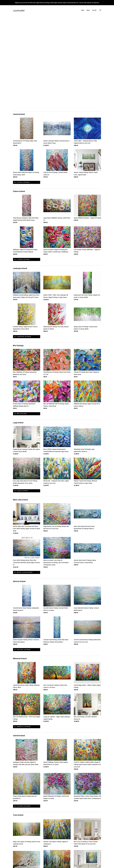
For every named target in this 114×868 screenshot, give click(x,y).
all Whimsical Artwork (22, 633)
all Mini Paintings (20, 320)
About (88, 10)
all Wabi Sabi (19, 835)
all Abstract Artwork (22, 556)
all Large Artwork (21, 397)
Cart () (94, 10)
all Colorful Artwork (22, 712)
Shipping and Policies (19, 859)
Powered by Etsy (94, 859)
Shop (83, 10)
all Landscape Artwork (23, 243)
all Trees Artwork (21, 789)
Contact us (16, 861)
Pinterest (46, 859)
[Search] (100, 10)
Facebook (46, 856)
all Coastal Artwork (22, 88)
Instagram (46, 854)
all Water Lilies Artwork (23, 478)
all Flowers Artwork (22, 165)
